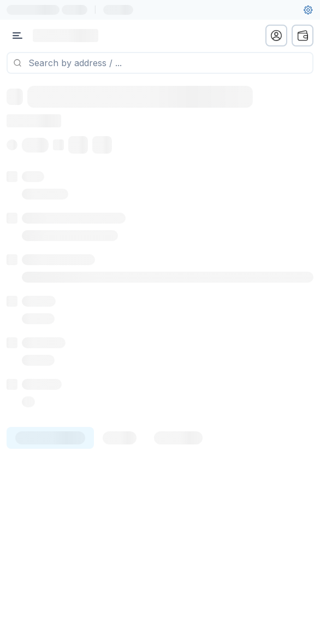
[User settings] (308, 10)
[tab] (50, 438)
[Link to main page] (66, 36)
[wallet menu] (303, 36)
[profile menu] (276, 36)
